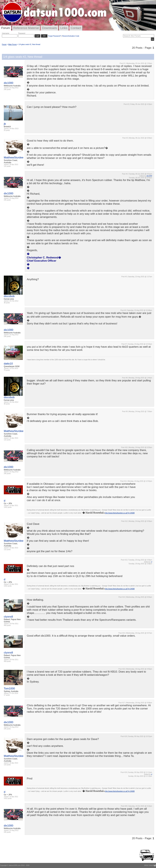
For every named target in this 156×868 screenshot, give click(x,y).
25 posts (7, 130)
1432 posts (8, 507)
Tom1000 (9, 689)
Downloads (49, 28)
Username (6, 33)
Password (22, 33)
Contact (76, 28)
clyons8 (8, 617)
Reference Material (26, 28)
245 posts (7, 89)
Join (44, 36)
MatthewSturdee (14, 158)
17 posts (7, 695)
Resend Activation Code (71, 36)
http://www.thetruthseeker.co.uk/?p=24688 (120, 513)
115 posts (7, 166)
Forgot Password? (54, 36)
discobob (9, 296)
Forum (6, 28)
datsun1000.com (15, 865)
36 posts (7, 303)
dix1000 (9, 83)
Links (64, 28)
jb (5, 124)
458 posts (7, 625)
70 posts (7, 370)
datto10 (8, 364)
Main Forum (12, 44)
